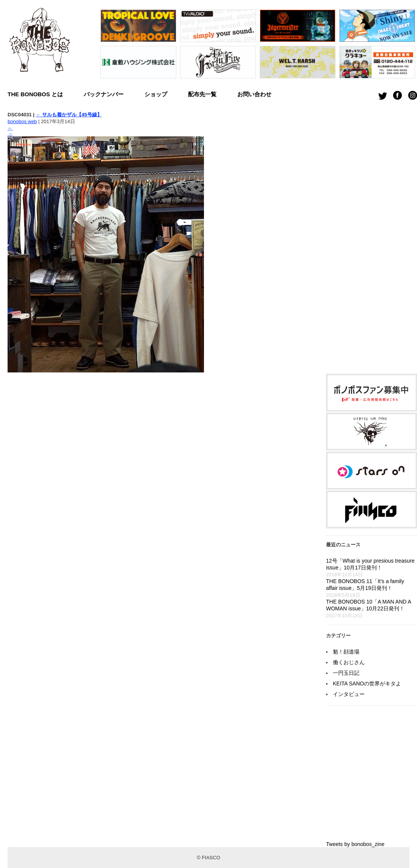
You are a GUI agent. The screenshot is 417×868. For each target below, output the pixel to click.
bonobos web (22, 121)
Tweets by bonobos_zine (355, 844)
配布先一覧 (202, 94)
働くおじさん (349, 662)
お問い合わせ (254, 94)
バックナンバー (104, 94)
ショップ (156, 94)
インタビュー (349, 694)
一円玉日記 (346, 673)
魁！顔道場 (346, 652)
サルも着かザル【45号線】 (69, 115)
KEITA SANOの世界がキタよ (367, 683)
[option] (138, 46)
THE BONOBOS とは (35, 94)
